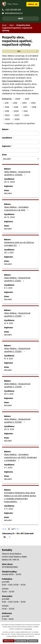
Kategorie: (7, 99)
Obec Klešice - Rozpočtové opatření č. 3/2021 (17, 350)
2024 (27, 115)
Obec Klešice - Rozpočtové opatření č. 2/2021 (17, 315)
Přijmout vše (9, 641)
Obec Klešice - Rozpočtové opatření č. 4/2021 (17, 385)
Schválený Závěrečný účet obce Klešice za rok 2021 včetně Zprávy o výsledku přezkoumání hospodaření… (20, 497)
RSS (28, 51)
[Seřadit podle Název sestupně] (10, 130)
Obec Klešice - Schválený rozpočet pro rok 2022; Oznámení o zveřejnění (20, 457)
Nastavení (33, 641)
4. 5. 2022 (9, 509)
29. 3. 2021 (9, 253)
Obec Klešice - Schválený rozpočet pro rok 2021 (17, 209)
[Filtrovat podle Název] (20, 133)
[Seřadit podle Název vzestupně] (10, 129)
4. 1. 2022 (8, 468)
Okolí (20, 18)
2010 (27, 99)
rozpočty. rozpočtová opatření (20, 123)
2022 (7, 115)
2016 (16, 107)
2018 (34, 107)
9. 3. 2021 (8, 288)
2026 (17, 119)
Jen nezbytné (21, 641)
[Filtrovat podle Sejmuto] (20, 150)
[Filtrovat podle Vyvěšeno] (20, 142)
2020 (16, 111)
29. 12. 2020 (9, 182)
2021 (26, 111)
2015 (7, 107)
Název (5, 129)
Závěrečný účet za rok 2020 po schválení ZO (19, 244)
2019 (7, 111)
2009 (18, 99)
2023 (17, 115)
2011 (7, 103)
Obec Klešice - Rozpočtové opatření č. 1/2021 (17, 279)
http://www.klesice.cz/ (13, 81)
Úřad (11, 25)
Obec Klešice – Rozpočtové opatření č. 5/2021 (17, 421)
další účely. (28, 629)
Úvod (4, 25)
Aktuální (8, 193)
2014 (33, 103)
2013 (24, 103)
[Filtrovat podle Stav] (20, 159)
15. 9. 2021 (9, 359)
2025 (7, 119)
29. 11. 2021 (9, 394)
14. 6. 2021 (9, 323)
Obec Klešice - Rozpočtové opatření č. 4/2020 (17, 173)
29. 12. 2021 (9, 429)
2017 (25, 107)
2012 (15, 103)
